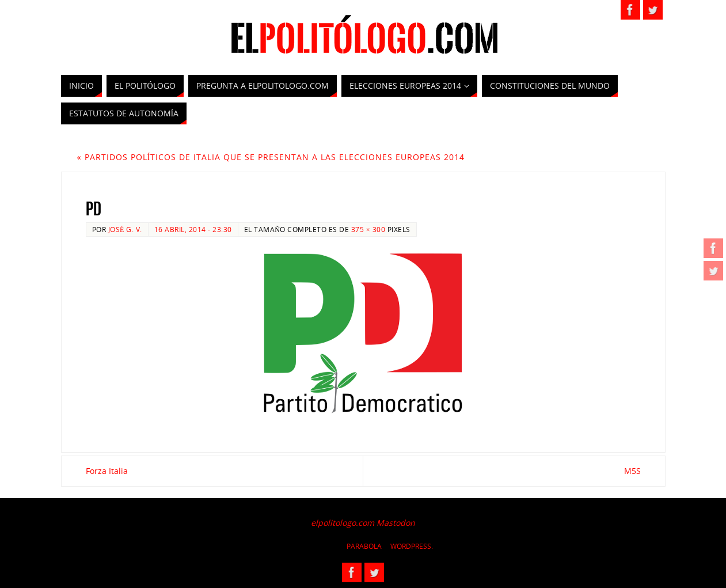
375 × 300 (368, 229)
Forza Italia (107, 471)
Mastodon (396, 523)
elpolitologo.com (343, 523)
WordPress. (412, 546)
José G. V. (125, 229)
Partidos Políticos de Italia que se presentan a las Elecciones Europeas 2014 (271, 157)
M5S (632, 471)
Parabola (364, 546)
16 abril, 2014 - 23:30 (193, 229)
